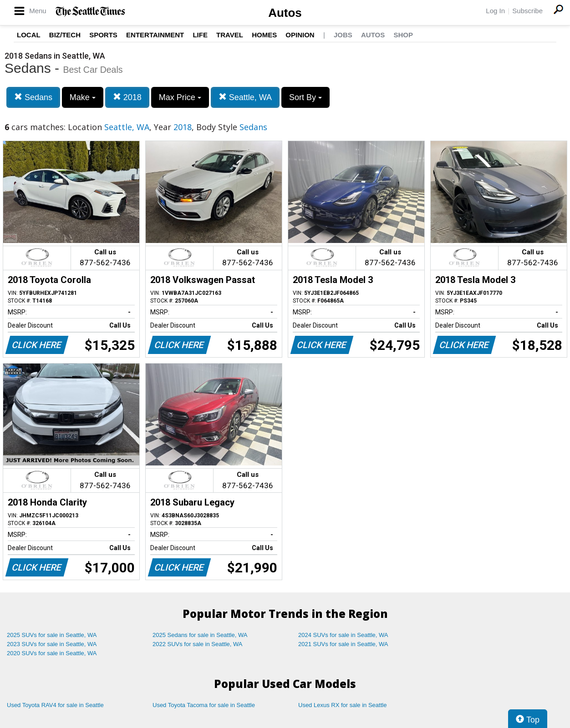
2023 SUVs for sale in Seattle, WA (52, 644)
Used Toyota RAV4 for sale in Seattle (55, 705)
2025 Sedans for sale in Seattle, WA (200, 635)
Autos (285, 13)
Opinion (300, 35)
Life (200, 35)
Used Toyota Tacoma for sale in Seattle (204, 705)
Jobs (343, 35)
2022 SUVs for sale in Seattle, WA (198, 644)
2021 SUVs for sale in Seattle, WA (343, 644)
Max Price (180, 97)
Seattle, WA (245, 97)
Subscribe (527, 11)
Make (83, 97)
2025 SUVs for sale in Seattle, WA (52, 635)
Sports (103, 35)
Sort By (305, 97)
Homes (264, 35)
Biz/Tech (65, 35)
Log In (495, 11)
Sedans (33, 97)
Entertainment (155, 35)
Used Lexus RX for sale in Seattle (342, 705)
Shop (403, 35)
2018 (127, 97)
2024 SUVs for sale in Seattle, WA (343, 635)
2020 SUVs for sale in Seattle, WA (52, 653)
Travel (230, 35)
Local (29, 35)
